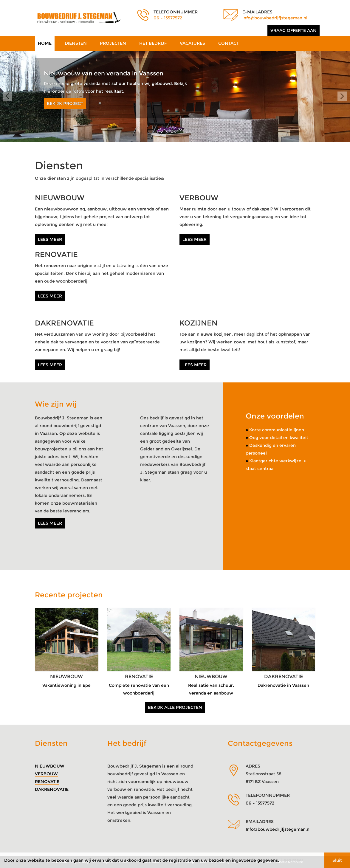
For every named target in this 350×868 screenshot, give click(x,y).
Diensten (76, 43)
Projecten (113, 43)
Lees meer (50, 239)
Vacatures (192, 43)
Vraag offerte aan (294, 30)
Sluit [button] (337, 860)
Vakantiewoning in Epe (66, 685)
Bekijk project (65, 103)
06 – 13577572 (168, 18)
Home (45, 43)
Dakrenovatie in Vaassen (283, 685)
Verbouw (46, 774)
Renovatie (47, 782)
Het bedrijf (153, 43)
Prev (8, 96)
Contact (229, 43)
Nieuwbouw (50, 766)
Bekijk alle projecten (175, 707)
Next (342, 96)
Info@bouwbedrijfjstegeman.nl (275, 18)
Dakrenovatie (52, 789)
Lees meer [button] (292, 860)
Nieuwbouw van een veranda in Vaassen (104, 73)
